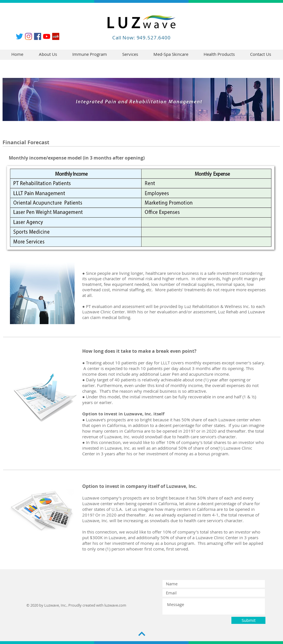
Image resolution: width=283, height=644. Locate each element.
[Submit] (248, 620)
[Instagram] (28, 36)
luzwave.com (115, 605)
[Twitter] (19, 36)
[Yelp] (56, 36)
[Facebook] (38, 36)
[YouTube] (47, 36)
